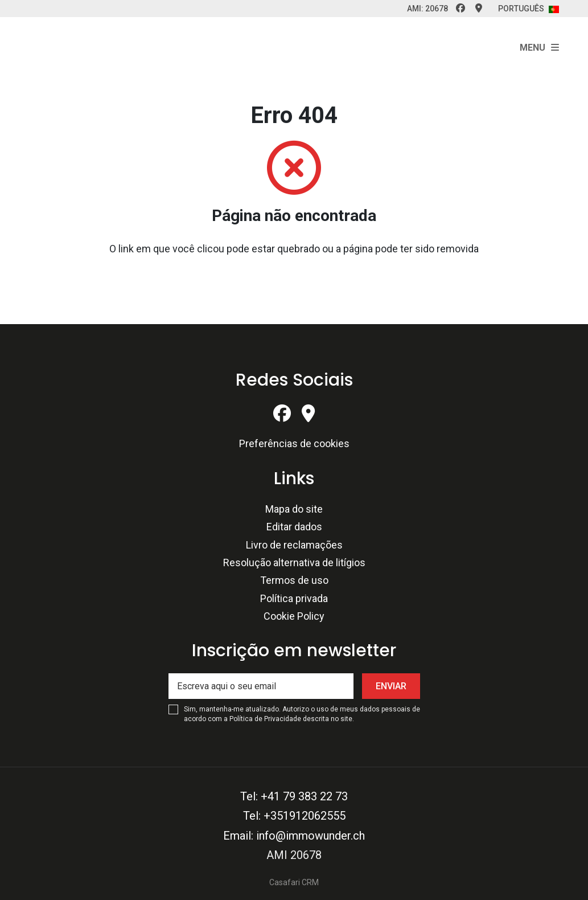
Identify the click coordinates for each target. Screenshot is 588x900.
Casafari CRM (294, 882)
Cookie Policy (294, 616)
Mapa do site (294, 509)
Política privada (294, 598)
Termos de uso (294, 580)
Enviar (391, 686)
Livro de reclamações (294, 545)
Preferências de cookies (294, 443)
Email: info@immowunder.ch (294, 836)
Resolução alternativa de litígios (294, 562)
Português (529, 9)
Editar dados (294, 527)
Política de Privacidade (266, 719)
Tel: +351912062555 (294, 816)
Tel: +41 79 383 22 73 (294, 796)
